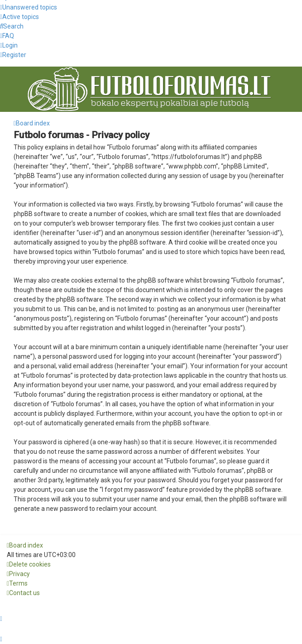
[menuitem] (29, 7)
